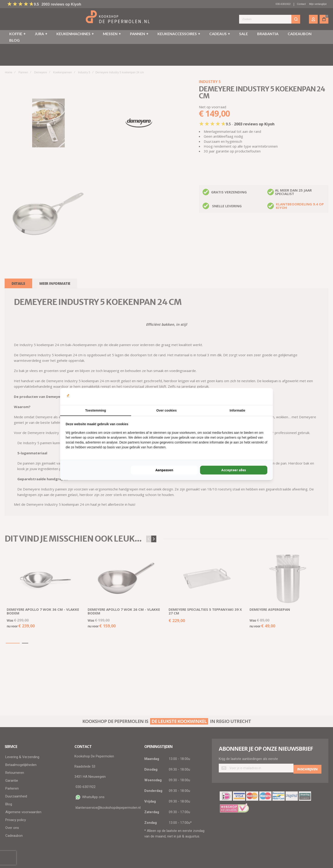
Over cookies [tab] (166, 410)
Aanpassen (164, 470)
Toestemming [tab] (96, 410)
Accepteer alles (234, 470)
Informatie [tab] (237, 410)
